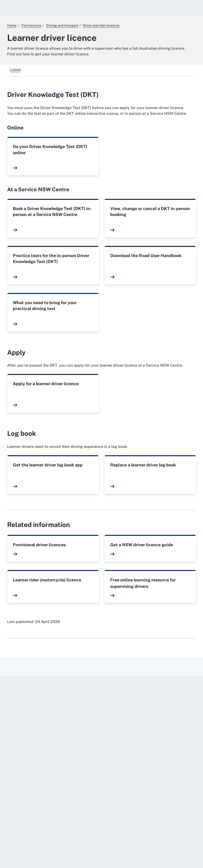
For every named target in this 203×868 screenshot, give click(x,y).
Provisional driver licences (39, 545)
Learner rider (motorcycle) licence (47, 580)
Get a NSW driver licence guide (142, 545)
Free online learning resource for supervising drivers (143, 583)
